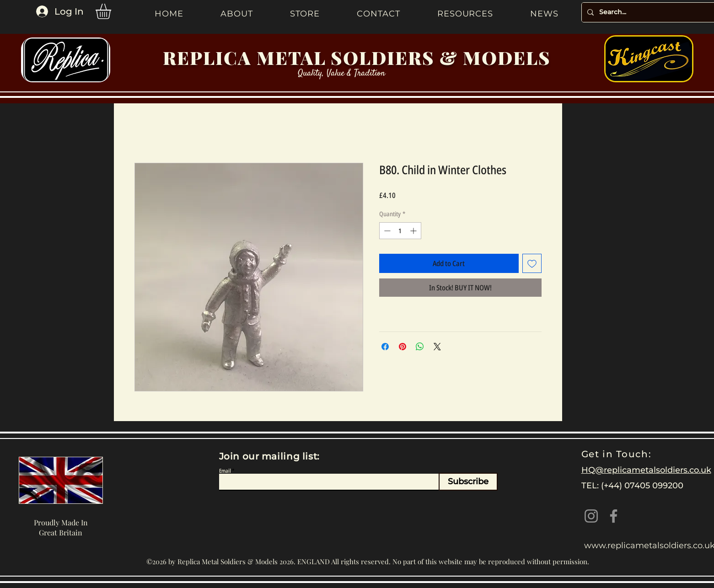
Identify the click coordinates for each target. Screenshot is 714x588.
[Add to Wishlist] (532, 263)
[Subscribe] (468, 482)
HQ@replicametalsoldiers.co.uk (646, 470)
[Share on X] (437, 347)
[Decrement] (386, 231)
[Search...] (648, 12)
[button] (112, 11)
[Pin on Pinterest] (403, 347)
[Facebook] (614, 516)
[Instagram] (591, 516)
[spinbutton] (400, 231)
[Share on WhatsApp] (420, 347)
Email (225, 471)
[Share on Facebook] (385, 347)
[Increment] (414, 231)
